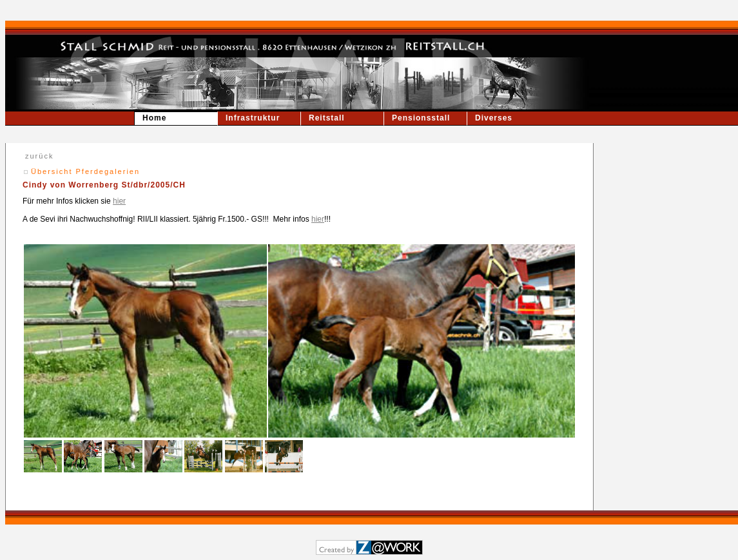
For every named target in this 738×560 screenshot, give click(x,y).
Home (154, 118)
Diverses (494, 118)
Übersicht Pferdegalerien (85, 171)
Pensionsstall (421, 118)
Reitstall (327, 118)
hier (119, 201)
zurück (39, 156)
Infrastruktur (253, 118)
